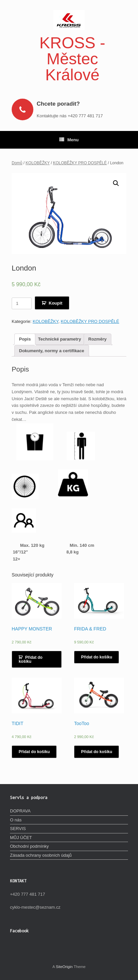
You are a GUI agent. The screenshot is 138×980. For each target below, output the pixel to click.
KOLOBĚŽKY (38, 163)
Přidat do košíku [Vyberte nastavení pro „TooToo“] (96, 752)
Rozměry (97, 339)
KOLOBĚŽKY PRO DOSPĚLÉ (80, 163)
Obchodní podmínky (29, 846)
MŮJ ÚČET (21, 838)
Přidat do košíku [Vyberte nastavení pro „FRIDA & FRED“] (96, 657)
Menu (69, 140)
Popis (25, 339)
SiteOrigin (64, 967)
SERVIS (18, 829)
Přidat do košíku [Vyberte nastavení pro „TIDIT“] (34, 752)
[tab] (25, 339)
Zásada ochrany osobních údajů (41, 855)
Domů (17, 163)
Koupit (55, 303)
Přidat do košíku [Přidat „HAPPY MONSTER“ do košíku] (30, 659)
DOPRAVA (20, 811)
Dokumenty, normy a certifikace (52, 351)
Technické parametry (59, 339)
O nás (16, 820)
